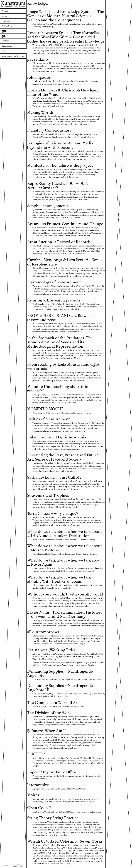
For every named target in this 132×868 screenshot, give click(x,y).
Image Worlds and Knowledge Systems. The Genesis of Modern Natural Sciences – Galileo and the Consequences (66, 16)
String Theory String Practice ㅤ (53, 818)
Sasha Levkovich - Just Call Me (54, 477)
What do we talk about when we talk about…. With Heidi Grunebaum (59, 579)
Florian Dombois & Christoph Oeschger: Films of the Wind (63, 92)
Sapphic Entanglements (48, 206)
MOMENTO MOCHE (45, 409)
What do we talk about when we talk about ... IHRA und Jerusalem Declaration (64, 534)
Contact (5, 41)
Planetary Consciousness (49, 130)
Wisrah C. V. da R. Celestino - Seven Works (65, 841)
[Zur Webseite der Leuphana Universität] (18, 865)
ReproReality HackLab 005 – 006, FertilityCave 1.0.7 (57, 186)
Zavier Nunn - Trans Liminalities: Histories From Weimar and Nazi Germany (65, 614)
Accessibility (7, 46)
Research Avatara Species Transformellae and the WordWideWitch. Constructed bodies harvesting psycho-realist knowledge (66, 37)
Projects (5, 11)
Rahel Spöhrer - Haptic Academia (57, 437)
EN (3, 866)
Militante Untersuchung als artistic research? (58, 389)
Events (4, 16)
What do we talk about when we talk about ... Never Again (64, 562)
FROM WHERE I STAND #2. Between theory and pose (60, 318)
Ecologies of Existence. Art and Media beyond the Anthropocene (60, 145)
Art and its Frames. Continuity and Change (65, 224)
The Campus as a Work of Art (53, 703)
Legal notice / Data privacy (13, 56)
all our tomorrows (43, 632)
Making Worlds (40, 112)
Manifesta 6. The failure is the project (60, 165)
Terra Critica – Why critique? (53, 513)
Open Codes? (39, 808)
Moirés (33, 795)
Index (4, 51)
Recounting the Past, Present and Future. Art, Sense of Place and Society (63, 457)
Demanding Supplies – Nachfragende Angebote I (60, 673)
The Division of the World (50, 713)
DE (6, 866)
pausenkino (38, 59)
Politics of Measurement (48, 419)
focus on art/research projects (54, 300)
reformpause (39, 77)
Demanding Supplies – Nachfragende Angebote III (60, 688)
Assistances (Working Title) (51, 650)
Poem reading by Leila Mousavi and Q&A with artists (63, 366)
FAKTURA (37, 754)
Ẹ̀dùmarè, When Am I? (47, 731)
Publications (7, 26)
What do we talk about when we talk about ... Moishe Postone (64, 548)
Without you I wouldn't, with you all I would (65, 594)
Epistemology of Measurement (54, 282)
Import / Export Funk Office (52, 772)
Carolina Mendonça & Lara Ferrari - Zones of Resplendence (65, 262)
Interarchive (38, 785)
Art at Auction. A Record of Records (59, 242)
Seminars (6, 21)
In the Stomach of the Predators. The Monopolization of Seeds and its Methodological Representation (60, 342)
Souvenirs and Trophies (48, 495)
